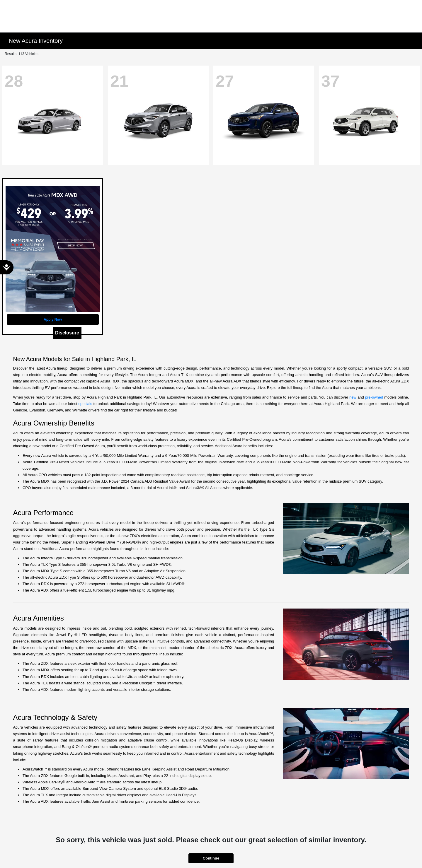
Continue (211, 858)
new (353, 397)
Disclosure (67, 333)
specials (85, 404)
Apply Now (53, 319)
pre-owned (374, 397)
